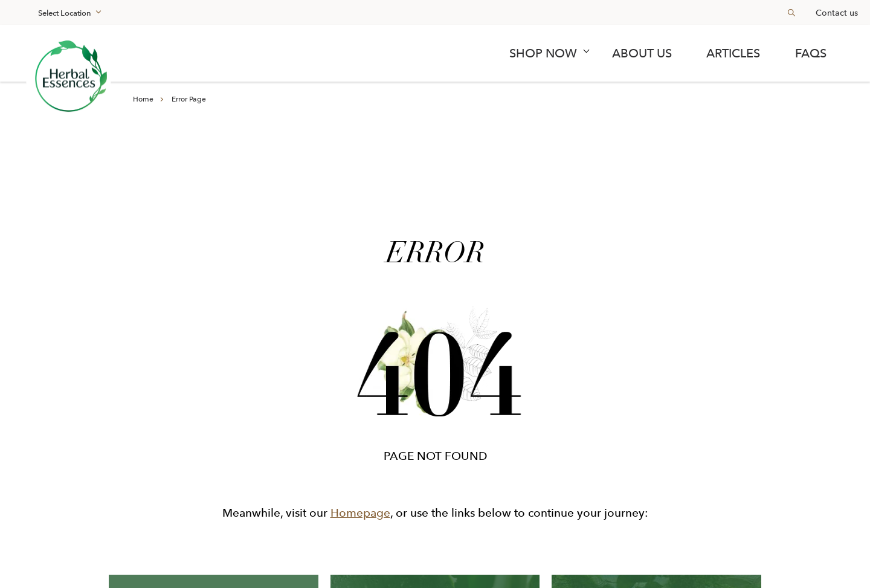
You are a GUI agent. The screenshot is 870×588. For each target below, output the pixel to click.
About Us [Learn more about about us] (642, 53)
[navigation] (435, 53)
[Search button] (791, 12)
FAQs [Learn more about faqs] (811, 53)
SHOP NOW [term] (543, 53)
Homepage (360, 513)
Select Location (65, 13)
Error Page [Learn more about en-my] (189, 99)
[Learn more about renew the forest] (69, 78)
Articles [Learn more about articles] (733, 53)
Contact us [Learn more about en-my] (837, 13)
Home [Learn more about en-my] (143, 99)
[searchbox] (787, 12)
